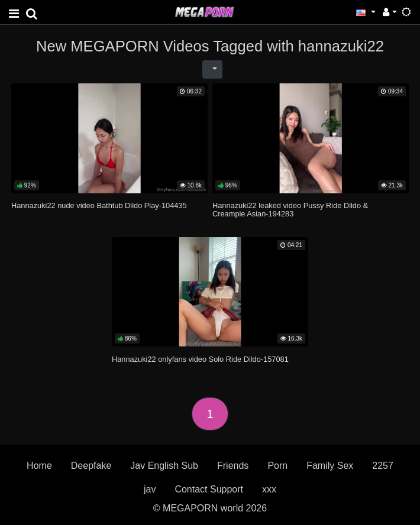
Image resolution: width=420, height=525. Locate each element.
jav (150, 489)
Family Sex (330, 466)
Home (39, 466)
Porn (277, 466)
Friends (233, 466)
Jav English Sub (164, 466)
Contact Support (209, 489)
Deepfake (91, 466)
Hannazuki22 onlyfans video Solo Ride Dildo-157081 (200, 359)
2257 (383, 466)
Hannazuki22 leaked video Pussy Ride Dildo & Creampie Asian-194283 (290, 210)
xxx (269, 489)
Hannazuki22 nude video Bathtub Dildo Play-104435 (99, 205)
